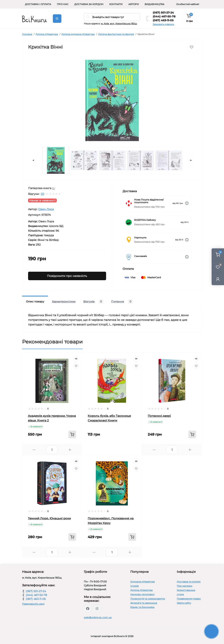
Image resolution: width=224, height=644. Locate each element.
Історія (134, 586)
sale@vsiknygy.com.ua (98, 617)
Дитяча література (47, 34)
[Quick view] (76, 359)
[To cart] (72, 434)
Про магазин (185, 586)
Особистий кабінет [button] (188, 4)
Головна (27, 34)
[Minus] (34, 450)
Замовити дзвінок (163, 24)
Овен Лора (46, 209)
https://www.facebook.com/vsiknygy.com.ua (88, 609)
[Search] (88, 17)
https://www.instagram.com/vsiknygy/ (97, 609)
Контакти (116, 4)
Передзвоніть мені (33, 604)
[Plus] (70, 450)
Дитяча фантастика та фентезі (116, 34)
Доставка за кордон (89, 4)
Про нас (63, 4)
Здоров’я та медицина (144, 603)
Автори (134, 4)
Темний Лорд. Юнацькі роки (49, 518)
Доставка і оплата (38, 4)
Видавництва (154, 4)
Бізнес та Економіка (142, 607)
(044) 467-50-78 (164, 16)
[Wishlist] (76, 366)
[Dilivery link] (187, 203)
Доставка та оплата (189, 582)
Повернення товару (189, 599)
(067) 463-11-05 (163, 20)
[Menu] (57, 19)
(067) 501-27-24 (163, 13)
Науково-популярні (142, 594)
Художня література (142, 582)
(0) (42, 194)
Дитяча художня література (78, 34)
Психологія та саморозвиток (148, 599)
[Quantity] (52, 450)
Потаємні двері (159, 416)
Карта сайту (184, 603)
